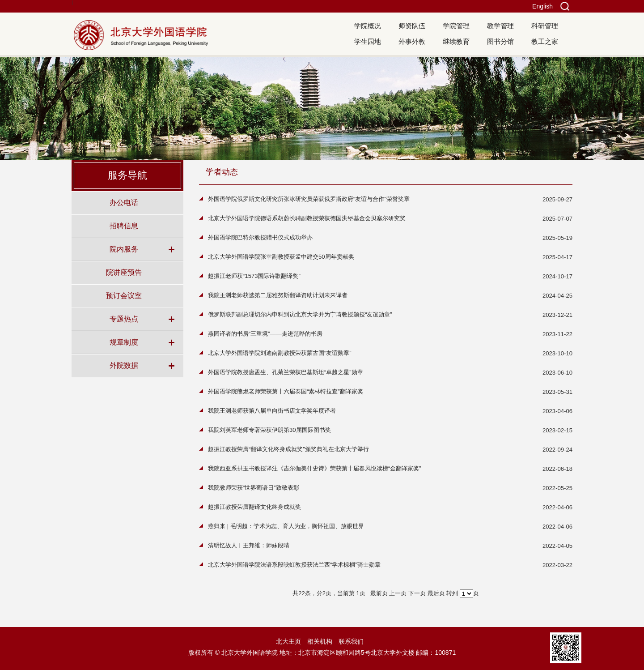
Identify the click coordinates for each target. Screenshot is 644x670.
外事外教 (412, 41)
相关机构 (320, 641)
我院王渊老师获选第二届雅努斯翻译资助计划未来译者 (278, 295)
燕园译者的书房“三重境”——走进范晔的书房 (265, 334)
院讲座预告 (124, 272)
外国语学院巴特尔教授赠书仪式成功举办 (260, 237)
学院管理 (456, 26)
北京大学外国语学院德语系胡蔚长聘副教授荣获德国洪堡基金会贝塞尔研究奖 (307, 218)
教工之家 (545, 41)
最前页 (379, 593)
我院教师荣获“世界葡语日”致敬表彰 (254, 488)
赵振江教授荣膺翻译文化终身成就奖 (254, 507)
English (542, 6)
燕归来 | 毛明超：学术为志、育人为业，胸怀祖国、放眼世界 (286, 526)
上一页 (398, 593)
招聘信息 (124, 226)
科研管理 (545, 26)
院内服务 (124, 249)
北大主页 (288, 641)
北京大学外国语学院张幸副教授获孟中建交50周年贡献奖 (281, 257)
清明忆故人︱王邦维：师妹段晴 (249, 545)
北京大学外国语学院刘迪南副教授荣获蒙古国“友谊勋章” (280, 353)
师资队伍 (412, 26)
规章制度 (124, 342)
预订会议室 (124, 295)
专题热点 (124, 319)
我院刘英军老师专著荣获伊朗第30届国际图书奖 (269, 430)
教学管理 (500, 26)
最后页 (436, 593)
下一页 (417, 593)
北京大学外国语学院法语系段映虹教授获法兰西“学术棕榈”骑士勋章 (294, 565)
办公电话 (124, 202)
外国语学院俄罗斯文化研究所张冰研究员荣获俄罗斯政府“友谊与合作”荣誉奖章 (309, 199)
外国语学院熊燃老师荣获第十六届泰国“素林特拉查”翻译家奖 (286, 391)
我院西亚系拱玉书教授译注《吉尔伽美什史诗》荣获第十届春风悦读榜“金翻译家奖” (315, 468)
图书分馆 (500, 41)
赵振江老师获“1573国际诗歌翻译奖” (254, 276)
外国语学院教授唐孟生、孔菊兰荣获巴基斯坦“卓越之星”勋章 (286, 372)
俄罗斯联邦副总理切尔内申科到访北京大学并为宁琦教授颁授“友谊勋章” (300, 314)
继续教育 (456, 41)
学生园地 (368, 41)
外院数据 (124, 365)
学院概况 (368, 26)
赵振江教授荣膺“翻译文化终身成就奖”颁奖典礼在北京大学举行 (288, 449)
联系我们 (351, 641)
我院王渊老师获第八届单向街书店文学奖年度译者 (272, 411)
